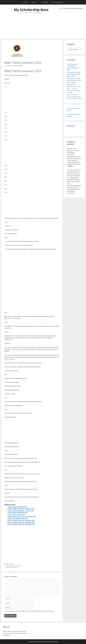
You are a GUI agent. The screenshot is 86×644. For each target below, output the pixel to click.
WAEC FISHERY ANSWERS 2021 (18, 507)
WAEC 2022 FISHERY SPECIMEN (18, 519)
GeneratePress (54, 642)
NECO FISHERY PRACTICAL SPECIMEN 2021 (22, 524)
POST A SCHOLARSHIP (57, 2)
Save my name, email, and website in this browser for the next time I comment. (30, 611)
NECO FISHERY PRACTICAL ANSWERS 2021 (21, 521)
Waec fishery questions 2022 (13, 566)
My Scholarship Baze (31, 10)
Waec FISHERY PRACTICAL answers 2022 (21, 511)
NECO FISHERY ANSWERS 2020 (18, 513)
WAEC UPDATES (10, 564)
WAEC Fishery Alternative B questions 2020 (22, 517)
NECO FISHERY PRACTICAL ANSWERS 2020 (21, 522)
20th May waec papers (12, 567)
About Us (26, 2)
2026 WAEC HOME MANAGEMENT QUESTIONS (72, 66)
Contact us (35, 2)
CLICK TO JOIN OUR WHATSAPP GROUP (71, 9)
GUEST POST (45, 2)
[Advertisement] (71, 24)
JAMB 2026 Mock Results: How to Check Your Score (74, 97)
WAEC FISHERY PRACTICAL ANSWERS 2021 (21, 509)
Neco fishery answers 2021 (17, 515)
